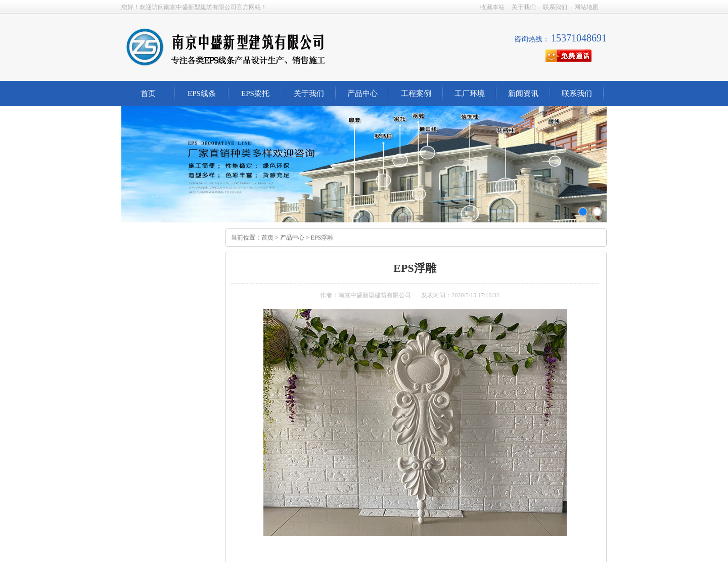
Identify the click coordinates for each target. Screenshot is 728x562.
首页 (148, 93)
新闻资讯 (523, 93)
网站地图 (586, 7)
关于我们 (524, 7)
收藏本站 (492, 7)
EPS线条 (202, 93)
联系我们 (555, 7)
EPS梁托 (255, 93)
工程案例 (416, 93)
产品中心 (362, 93)
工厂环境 (470, 93)
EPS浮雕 (322, 238)
